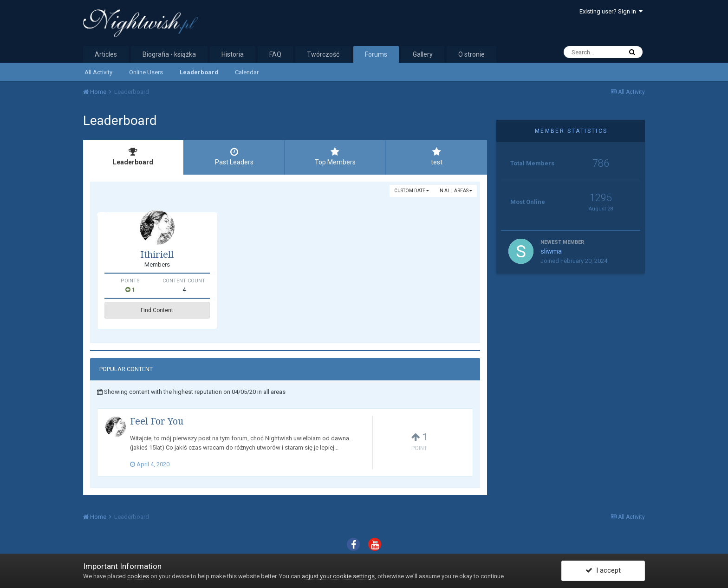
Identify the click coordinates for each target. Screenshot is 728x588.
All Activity (98, 72)
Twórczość (323, 54)
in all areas (455, 191)
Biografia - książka (169, 54)
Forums (376, 54)
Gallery (423, 54)
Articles (106, 54)
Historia (233, 54)
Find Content (157, 310)
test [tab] (437, 157)
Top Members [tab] (335, 157)
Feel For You (157, 421)
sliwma (551, 251)
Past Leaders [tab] (234, 157)
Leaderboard (199, 72)
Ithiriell (157, 254)
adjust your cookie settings (338, 576)
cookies (138, 576)
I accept (603, 571)
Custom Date (412, 191)
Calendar (247, 72)
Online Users (146, 72)
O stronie (471, 54)
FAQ (275, 54)
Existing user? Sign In (611, 11)
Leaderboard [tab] (133, 157)
